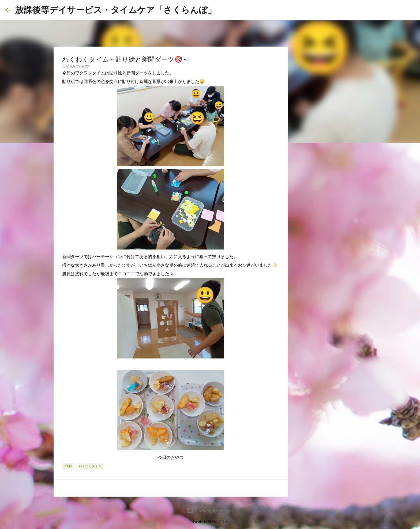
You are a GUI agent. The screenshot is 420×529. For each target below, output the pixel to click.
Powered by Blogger (210, 510)
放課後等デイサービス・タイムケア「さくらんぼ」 (116, 10)
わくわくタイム (90, 466)
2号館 (68, 466)
